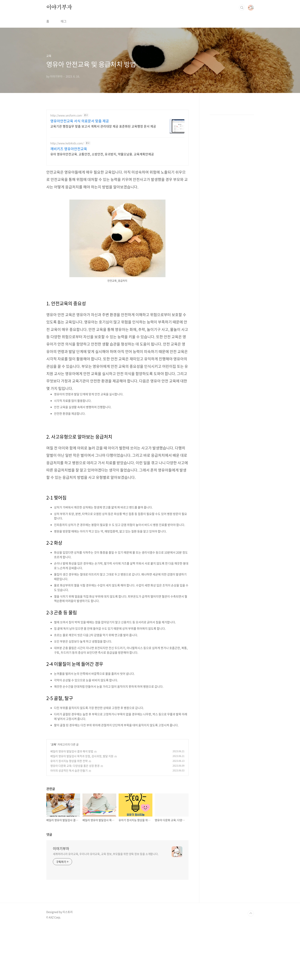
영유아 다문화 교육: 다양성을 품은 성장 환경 (75, 819)
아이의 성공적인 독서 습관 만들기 (69, 824)
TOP (251, 967)
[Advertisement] (150, 27)
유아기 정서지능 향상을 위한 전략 (69, 815)
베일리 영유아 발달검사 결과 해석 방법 (72, 805)
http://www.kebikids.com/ (67, 197)
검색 (242, 61)
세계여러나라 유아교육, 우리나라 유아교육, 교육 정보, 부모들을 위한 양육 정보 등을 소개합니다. (106, 908)
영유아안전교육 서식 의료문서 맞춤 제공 (80, 175)
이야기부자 (59, 61)
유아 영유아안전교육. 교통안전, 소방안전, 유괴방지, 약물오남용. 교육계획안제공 (102, 208)
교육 (54, 798)
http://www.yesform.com (66, 169)
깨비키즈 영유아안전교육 (69, 203)
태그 (64, 75)
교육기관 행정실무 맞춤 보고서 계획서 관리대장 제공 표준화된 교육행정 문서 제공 (103, 180)
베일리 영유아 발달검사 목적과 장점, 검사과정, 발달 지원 (82, 810)
